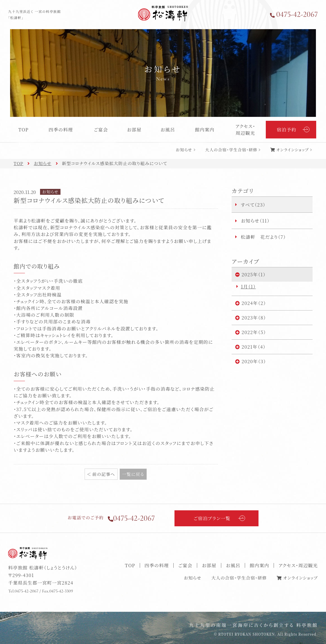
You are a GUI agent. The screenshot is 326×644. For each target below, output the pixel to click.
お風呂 (168, 129)
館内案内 (205, 129)
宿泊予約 (287, 129)
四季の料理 (61, 129)
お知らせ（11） (255, 221)
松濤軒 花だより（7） (263, 237)
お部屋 (134, 129)
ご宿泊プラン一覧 (212, 518)
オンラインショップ (293, 150)
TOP (23, 129)
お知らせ (184, 150)
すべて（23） (253, 205)
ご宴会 (101, 129)
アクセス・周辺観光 (245, 129)
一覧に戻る (133, 474)
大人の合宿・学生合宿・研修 (231, 150)
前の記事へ (104, 474)
